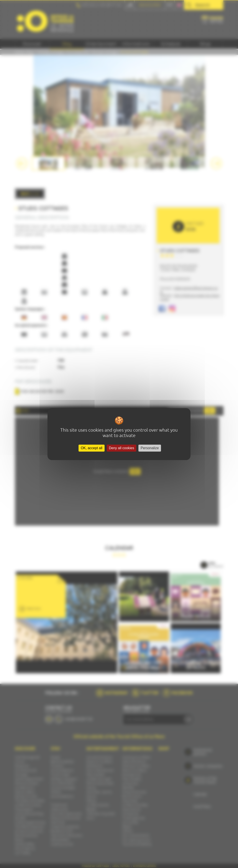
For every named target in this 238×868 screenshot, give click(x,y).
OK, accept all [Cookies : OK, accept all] (92, 448)
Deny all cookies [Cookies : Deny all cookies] (122, 448)
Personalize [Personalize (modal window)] (150, 448)
